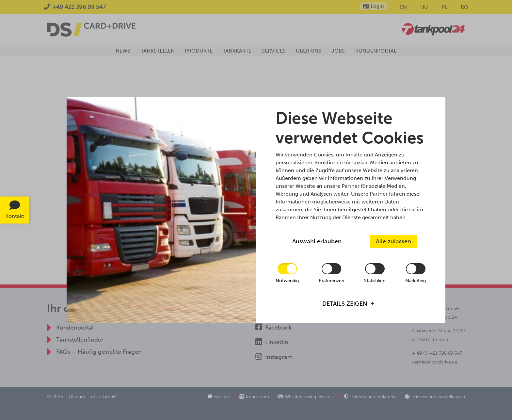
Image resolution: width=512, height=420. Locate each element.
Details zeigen (345, 304)
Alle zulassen (393, 241)
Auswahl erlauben (317, 241)
